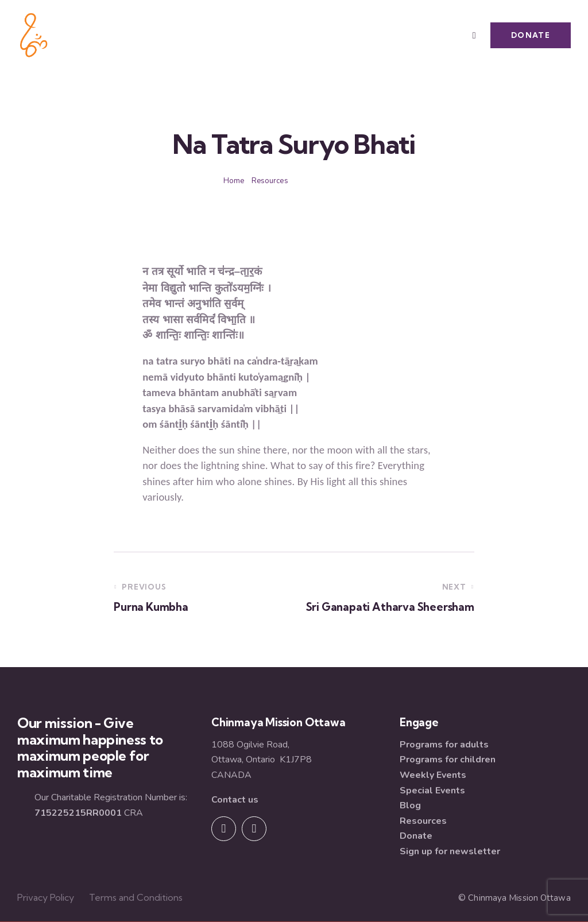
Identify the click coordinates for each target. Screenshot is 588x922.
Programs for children (448, 760)
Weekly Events (433, 775)
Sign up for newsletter (450, 851)
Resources (270, 181)
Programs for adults (444, 745)
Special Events (432, 791)
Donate (416, 836)
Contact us (235, 800)
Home (234, 181)
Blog (410, 805)
